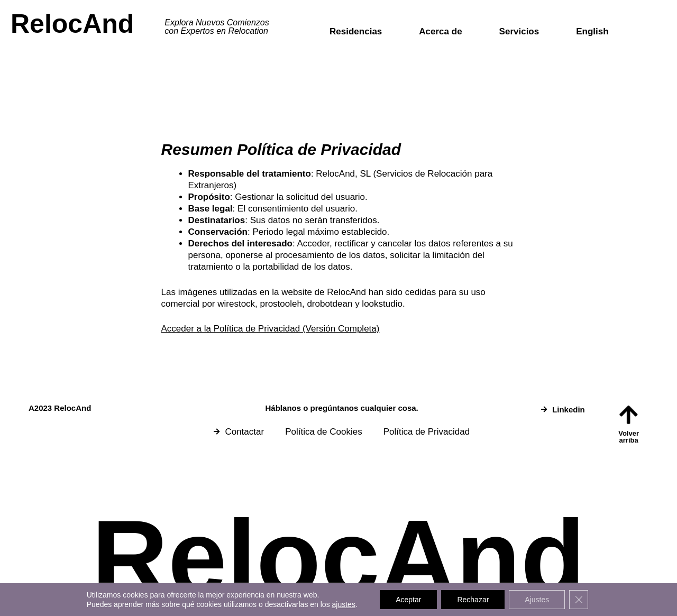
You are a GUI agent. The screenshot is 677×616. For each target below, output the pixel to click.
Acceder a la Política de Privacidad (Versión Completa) (271, 329)
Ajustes (537, 600)
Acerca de (440, 31)
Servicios (519, 31)
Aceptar (408, 600)
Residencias (356, 31)
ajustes (344, 604)
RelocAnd (72, 24)
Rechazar (473, 600)
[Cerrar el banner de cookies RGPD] (579, 600)
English (592, 31)
